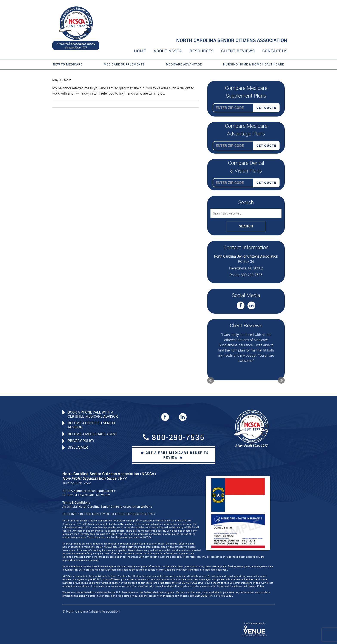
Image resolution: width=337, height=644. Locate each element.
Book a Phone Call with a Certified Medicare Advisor (93, 414)
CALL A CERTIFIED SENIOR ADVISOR (240, 25)
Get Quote (266, 108)
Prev (211, 380)
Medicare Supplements (124, 64)
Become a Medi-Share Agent (92, 434)
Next (281, 380)
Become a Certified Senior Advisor (91, 425)
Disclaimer (78, 447)
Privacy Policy (81, 441)
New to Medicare (68, 64)
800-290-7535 (252, 16)
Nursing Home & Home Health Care (254, 64)
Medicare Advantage (184, 64)
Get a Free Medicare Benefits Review (175, 455)
